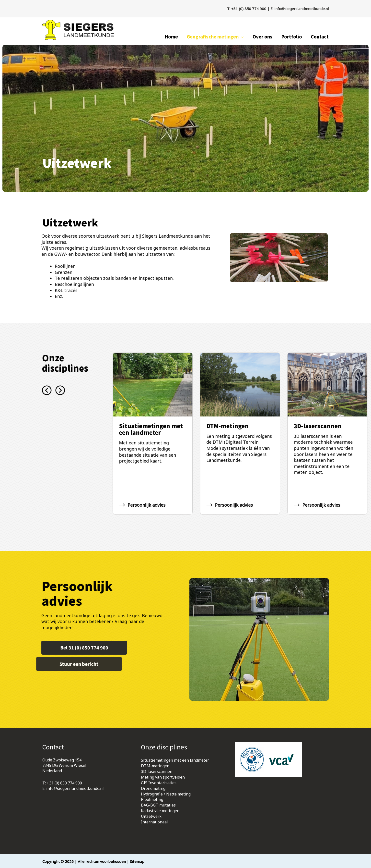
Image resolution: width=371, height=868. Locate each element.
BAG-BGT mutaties (158, 805)
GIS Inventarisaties (159, 783)
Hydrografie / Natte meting (166, 794)
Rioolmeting (152, 800)
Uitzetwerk (151, 816)
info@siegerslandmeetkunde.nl (301, 9)
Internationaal (154, 821)
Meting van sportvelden (163, 778)
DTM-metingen (155, 767)
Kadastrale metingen (160, 810)
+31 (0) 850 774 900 (249, 9)
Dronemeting (153, 789)
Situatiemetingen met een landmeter (175, 762)
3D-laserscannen (157, 773)
